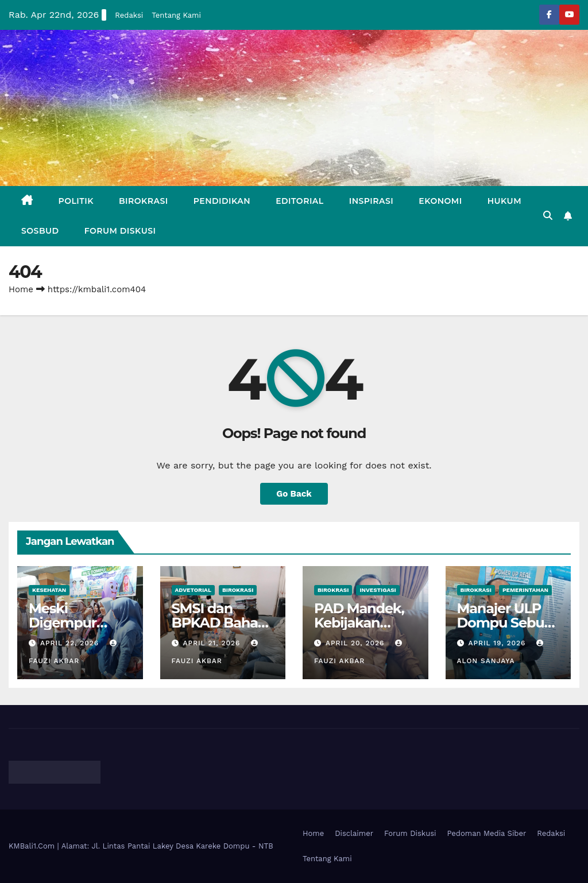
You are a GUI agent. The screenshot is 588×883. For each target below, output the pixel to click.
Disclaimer (354, 833)
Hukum (504, 201)
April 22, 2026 (71, 643)
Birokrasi (144, 201)
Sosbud (40, 231)
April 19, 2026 (498, 643)
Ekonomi (440, 201)
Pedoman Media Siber (487, 833)
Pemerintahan (525, 590)
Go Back (294, 494)
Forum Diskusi (120, 231)
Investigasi (378, 590)
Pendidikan (222, 201)
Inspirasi (372, 201)
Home (21, 289)
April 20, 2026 (356, 643)
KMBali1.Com (33, 846)
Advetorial (193, 590)
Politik (76, 201)
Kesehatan (49, 590)
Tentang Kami (176, 15)
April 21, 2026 (213, 643)
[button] (548, 216)
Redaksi (129, 15)
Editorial (300, 201)
